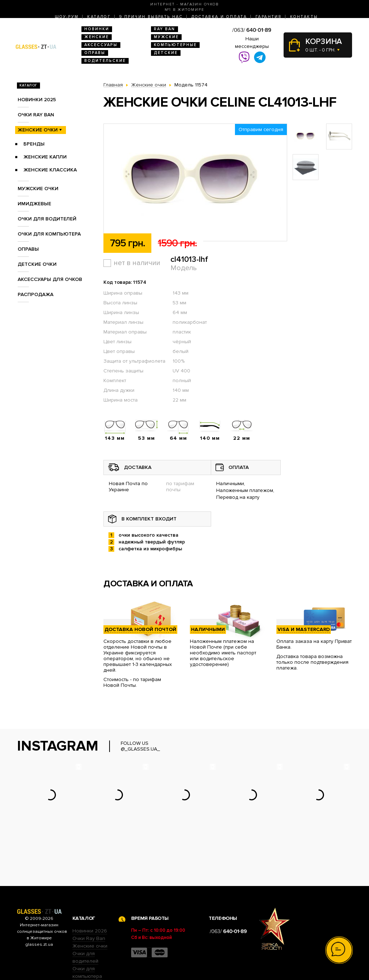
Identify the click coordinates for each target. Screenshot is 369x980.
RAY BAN (165, 29)
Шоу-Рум (67, 17)
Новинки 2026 (90, 886)
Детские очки (37, 264)
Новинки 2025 (37, 100)
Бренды (34, 144)
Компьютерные (175, 45)
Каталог (99, 17)
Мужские (166, 37)
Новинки (97, 29)
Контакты (304, 17)
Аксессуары (101, 45)
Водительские (105, 61)
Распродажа (35, 294)
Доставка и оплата (219, 17)
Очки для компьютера (49, 234)
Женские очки (38, 130)
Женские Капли (45, 157)
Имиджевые (34, 204)
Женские (97, 37)
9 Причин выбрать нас (151, 17)
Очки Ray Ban (89, 894)
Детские (166, 53)
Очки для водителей (47, 219)
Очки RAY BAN (36, 115)
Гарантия (268, 17)
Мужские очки (38, 189)
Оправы (95, 53)
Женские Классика (50, 170)
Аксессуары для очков (50, 279)
